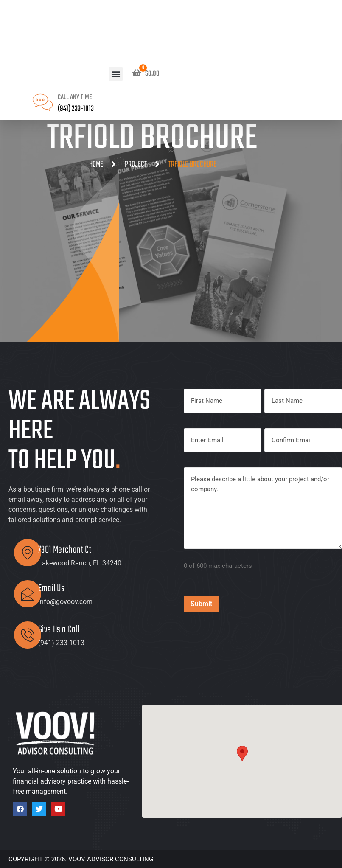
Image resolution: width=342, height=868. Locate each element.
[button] (116, 74)
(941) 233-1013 (76, 109)
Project (136, 164)
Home (96, 164)
